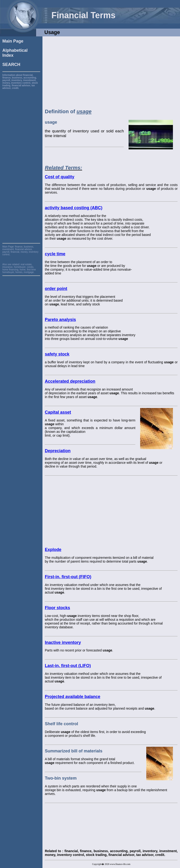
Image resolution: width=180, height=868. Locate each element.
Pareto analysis (60, 320)
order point (56, 289)
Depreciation (58, 451)
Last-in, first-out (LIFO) (68, 666)
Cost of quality (60, 177)
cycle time (55, 254)
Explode (53, 550)
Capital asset (58, 412)
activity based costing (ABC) (74, 208)
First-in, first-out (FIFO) (68, 577)
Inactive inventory (63, 642)
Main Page (13, 41)
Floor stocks (57, 608)
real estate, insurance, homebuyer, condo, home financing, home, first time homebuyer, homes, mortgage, (19, 268)
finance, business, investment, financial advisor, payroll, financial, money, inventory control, (20, 251)
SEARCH (11, 65)
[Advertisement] (21, 160)
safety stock (57, 354)
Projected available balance (73, 697)
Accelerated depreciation (70, 381)
